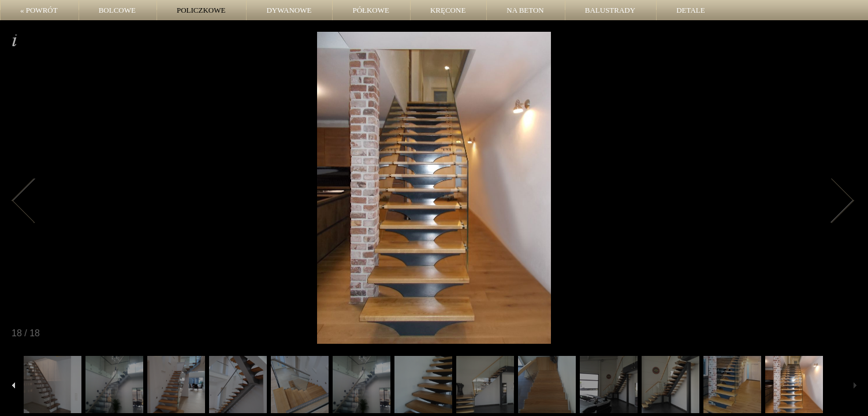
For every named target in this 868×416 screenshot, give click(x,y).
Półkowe (371, 10)
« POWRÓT (39, 10)
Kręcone (448, 10)
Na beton (525, 10)
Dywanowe (289, 10)
